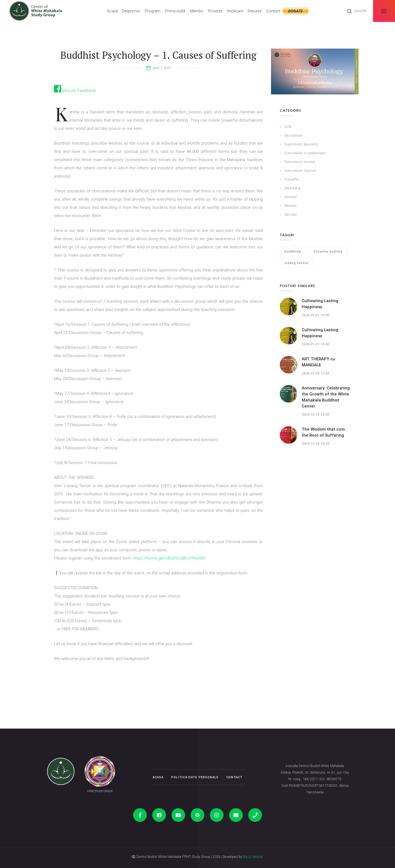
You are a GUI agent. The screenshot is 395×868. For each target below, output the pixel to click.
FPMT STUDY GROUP (100, 791)
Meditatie (293, 188)
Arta (288, 127)
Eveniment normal (300, 162)
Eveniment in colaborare (305, 153)
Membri (197, 11)
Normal (291, 197)
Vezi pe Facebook (75, 90)
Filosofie (292, 179)
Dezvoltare (293, 135)
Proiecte (215, 11)
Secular (291, 214)
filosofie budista (328, 251)
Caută (357, 11)
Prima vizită (175, 11)
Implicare (235, 11)
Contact (273, 11)
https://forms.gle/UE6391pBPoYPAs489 (169, 558)
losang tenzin (296, 263)
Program (153, 11)
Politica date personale (195, 777)
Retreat (291, 206)
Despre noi (131, 11)
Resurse (255, 11)
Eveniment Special (300, 171)
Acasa (112, 11)
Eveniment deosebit (301, 144)
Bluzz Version (253, 857)
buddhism (293, 251)
